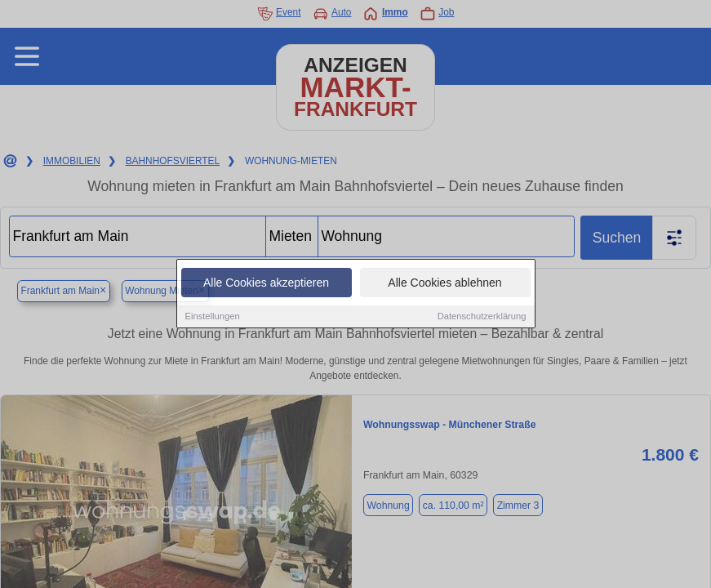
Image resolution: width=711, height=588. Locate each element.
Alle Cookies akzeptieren (266, 283)
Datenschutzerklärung (482, 317)
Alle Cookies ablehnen (444, 283)
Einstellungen (213, 317)
